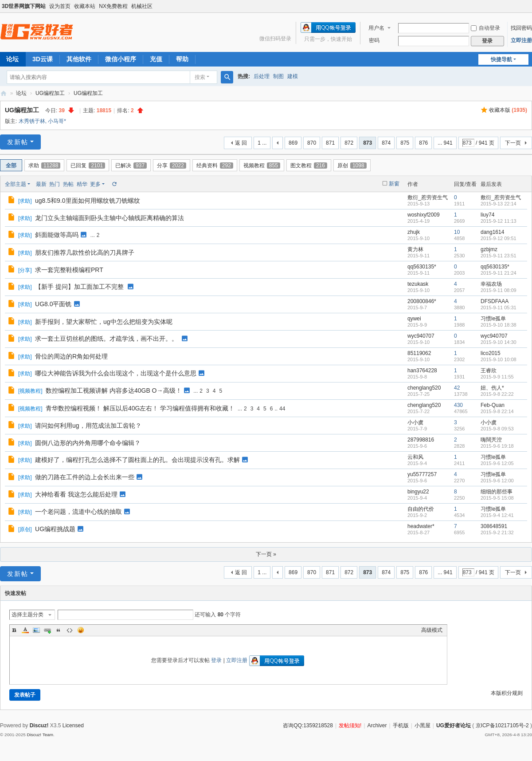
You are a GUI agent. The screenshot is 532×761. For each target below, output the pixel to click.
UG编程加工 (50, 93)
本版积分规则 (507, 693)
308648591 (494, 526)
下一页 (513, 143)
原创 (352, 166)
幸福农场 (491, 284)
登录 (216, 660)
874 (386, 143)
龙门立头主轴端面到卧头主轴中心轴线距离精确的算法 (110, 218)
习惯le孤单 (493, 319)
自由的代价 (421, 509)
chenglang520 (424, 388)
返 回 (241, 143)
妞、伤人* (492, 388)
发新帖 (18, 142)
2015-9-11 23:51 (499, 256)
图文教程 (309, 166)
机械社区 (142, 6)
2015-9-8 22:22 (497, 394)
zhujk (414, 232)
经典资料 (215, 166)
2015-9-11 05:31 (499, 308)
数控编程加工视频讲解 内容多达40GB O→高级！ (113, 390)
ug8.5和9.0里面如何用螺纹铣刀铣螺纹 (88, 201)
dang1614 (492, 232)
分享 (172, 166)
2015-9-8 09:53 (497, 429)
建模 (293, 76)
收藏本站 (85, 6)
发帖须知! (350, 726)
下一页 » (266, 554)
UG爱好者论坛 (454, 726)
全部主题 (16, 184)
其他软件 (79, 59)
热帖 (68, 184)
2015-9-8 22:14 (497, 411)
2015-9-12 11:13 (499, 221)
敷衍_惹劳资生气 (428, 197)
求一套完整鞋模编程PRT (69, 270)
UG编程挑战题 (55, 529)
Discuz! (39, 726)
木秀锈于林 (32, 121)
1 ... (262, 143)
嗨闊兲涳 (491, 440)
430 (458, 405)
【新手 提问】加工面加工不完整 (79, 287)
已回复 (88, 166)
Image (36, 630)
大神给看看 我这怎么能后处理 (76, 494)
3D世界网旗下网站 (24, 6)
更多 (95, 184)
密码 (374, 40)
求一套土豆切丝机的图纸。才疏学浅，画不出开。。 (106, 339)
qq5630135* (422, 267)
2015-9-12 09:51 (499, 238)
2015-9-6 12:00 (497, 481)
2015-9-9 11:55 (497, 377)
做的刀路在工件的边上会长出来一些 (85, 477)
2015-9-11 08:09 (499, 290)
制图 (278, 76)
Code (70, 630)
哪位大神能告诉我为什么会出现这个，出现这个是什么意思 (116, 373)
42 (457, 388)
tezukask (418, 284)
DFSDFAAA (495, 301)
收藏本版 (508, 110)
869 (293, 143)
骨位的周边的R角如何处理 (71, 356)
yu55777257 (422, 474)
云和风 (415, 457)
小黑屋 (422, 726)
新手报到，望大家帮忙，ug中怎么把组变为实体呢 (104, 322)
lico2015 (491, 353)
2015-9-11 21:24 (499, 273)
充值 (156, 59)
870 (312, 143)
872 (349, 143)
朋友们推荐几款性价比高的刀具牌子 (85, 252)
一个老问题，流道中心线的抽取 (78, 512)
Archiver (377, 726)
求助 (44, 166)
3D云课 (43, 59)
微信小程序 (121, 59)
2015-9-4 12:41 (497, 515)
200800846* (422, 301)
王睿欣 (489, 371)
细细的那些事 (497, 492)
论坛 (21, 93)
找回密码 (521, 28)
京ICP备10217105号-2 (502, 726)
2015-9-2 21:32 (497, 532)
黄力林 (415, 249)
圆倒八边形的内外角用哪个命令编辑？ (88, 443)
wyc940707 (421, 336)
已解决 (131, 166)
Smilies (81, 630)
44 (282, 409)
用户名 (376, 28)
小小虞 (415, 422)
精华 (82, 184)
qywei (414, 319)
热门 (55, 184)
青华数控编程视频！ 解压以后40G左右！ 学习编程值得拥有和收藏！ (140, 408)
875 (405, 143)
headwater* (421, 526)
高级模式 (432, 630)
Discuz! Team (40, 735)
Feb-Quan (493, 405)
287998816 (421, 440)
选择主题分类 (27, 615)
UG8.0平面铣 (53, 304)
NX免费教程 (113, 6)
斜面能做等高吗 (57, 235)
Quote (59, 630)
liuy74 (487, 215)
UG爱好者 (4, 93)
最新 (41, 184)
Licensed (73, 726)
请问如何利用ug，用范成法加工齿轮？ (88, 426)
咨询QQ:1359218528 (308, 726)
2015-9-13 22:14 (499, 204)
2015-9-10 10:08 (499, 359)
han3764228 (422, 371)
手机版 (401, 726)
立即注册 (521, 40)
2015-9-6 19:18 (497, 446)
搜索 (200, 77)
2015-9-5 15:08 (497, 498)
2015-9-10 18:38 (499, 325)
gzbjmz (489, 249)
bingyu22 (418, 492)
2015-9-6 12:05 (497, 463)
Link (47, 630)
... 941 (445, 143)
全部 (11, 166)
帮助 (182, 59)
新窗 (394, 184)
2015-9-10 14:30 (499, 342)
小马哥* (57, 121)
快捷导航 (501, 59)
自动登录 (485, 28)
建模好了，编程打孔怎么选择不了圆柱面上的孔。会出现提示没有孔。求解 (137, 460)
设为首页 (60, 6)
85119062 (419, 353)
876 (423, 143)
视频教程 (262, 166)
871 (330, 143)
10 (457, 232)
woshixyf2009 (424, 215)
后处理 (262, 76)
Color (25, 630)
